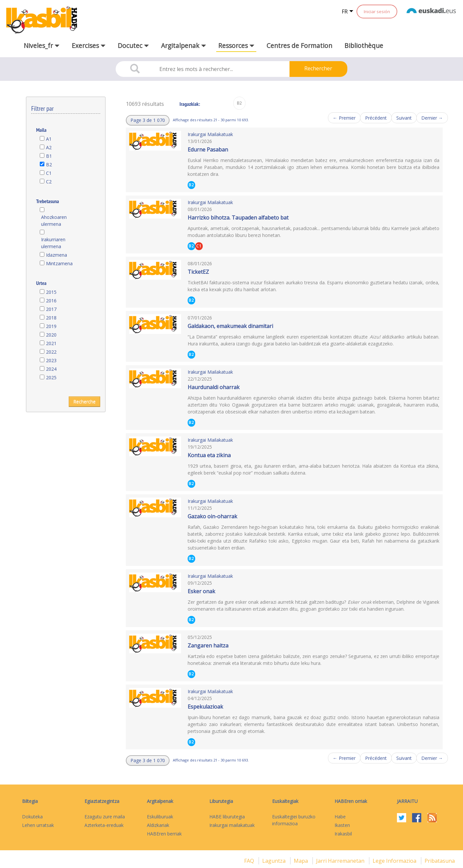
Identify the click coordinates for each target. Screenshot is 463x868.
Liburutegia (221, 801)
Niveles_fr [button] (42, 46)
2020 (51, 335)
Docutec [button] (133, 46)
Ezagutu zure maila (105, 817)
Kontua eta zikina (209, 455)
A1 (49, 139)
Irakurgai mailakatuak (232, 825)
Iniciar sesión (377, 12)
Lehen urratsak (38, 825)
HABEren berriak (164, 834)
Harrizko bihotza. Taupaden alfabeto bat (238, 218)
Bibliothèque (364, 46)
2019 (51, 326)
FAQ (250, 861)
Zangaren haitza (208, 645)
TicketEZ (198, 272)
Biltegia (30, 801)
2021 (51, 343)
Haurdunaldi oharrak (214, 387)
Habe (340, 817)
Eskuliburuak (160, 817)
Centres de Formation (299, 46)
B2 (49, 164)
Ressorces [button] (236, 46)
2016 (51, 301)
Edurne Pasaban (208, 150)
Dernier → (432, 118)
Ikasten (342, 825)
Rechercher (318, 68)
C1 (49, 173)
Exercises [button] (89, 46)
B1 (49, 156)
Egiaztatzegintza (102, 801)
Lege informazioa (395, 861)
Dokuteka (32, 817)
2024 (51, 369)
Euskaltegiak (285, 801)
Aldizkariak (158, 825)
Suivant (404, 118)
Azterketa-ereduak (104, 825)
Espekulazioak (205, 707)
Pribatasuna (440, 861)
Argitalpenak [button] (184, 46)
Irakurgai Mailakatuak (210, 134)
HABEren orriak (351, 801)
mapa (301, 861)
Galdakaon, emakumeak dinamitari (230, 326)
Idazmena (57, 255)
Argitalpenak (160, 801)
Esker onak (201, 591)
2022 (51, 352)
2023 (51, 360)
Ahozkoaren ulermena (54, 221)
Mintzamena (59, 263)
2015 (51, 292)
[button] (148, 120)
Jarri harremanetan (341, 861)
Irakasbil (343, 834)
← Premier (344, 118)
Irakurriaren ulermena (53, 243)
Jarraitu (407, 801)
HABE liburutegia (227, 817)
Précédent (376, 118)
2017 (51, 309)
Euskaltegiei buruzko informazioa (294, 820)
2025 (51, 377)
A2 (49, 147)
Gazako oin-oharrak (212, 516)
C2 (49, 182)
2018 (51, 318)
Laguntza (275, 861)
